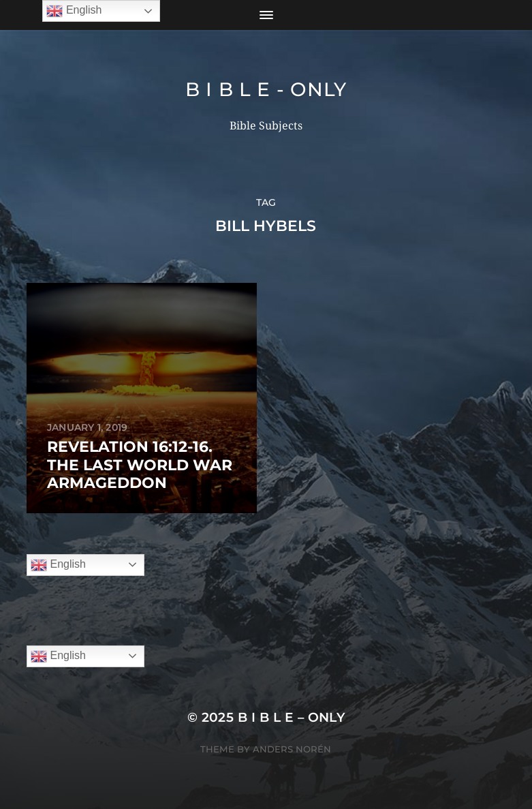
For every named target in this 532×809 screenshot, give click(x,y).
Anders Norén (292, 749)
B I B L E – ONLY (292, 717)
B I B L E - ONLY (266, 89)
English (58, 565)
